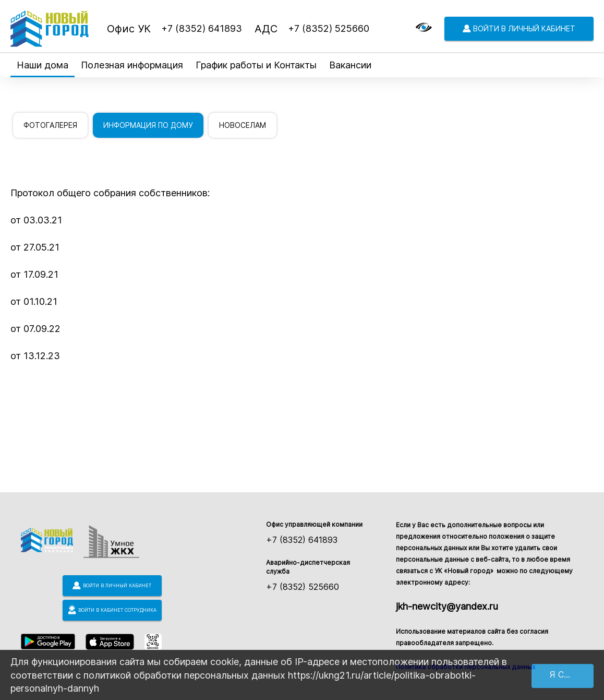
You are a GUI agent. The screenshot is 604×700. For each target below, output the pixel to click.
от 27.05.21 (35, 247)
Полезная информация (132, 65)
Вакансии (350, 65)
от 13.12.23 (35, 356)
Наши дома (43, 65)
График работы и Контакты (256, 65)
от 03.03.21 (36, 220)
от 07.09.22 (35, 329)
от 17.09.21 (34, 274)
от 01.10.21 (34, 301)
